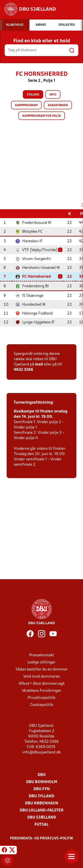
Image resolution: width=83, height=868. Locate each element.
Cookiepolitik (42, 705)
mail (39, 365)
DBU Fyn (42, 789)
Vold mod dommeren (42, 677)
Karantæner (58, 105)
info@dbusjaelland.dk (41, 752)
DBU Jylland (41, 796)
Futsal (41, 825)
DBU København (42, 803)
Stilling (33, 95)
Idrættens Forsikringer (42, 691)
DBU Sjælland (42, 818)
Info (53, 95)
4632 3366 (23, 370)
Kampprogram (26, 105)
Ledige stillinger (41, 662)
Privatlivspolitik (41, 698)
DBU (42, 775)
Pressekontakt (42, 655)
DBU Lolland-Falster (42, 810)
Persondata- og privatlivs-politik (42, 839)
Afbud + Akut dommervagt (42, 684)
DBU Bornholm (42, 782)
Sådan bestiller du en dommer (42, 670)
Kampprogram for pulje (42, 116)
